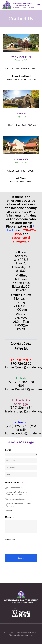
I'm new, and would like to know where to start (19, 505)
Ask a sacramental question (18, 499)
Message (10, 517)
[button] (39, 5)
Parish (8, 450)
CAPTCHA (10, 539)
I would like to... (14, 483)
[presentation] (22, 546)
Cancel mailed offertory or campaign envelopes (17, 493)
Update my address (15, 488)
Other (10, 511)
